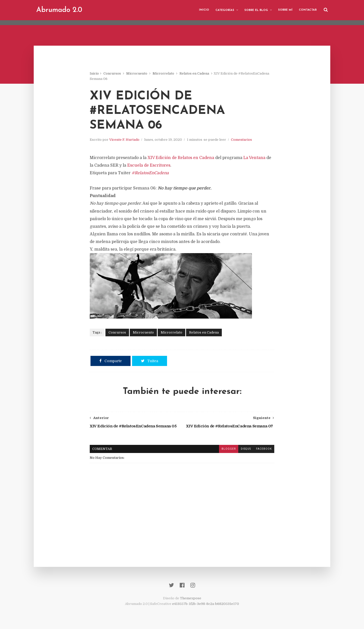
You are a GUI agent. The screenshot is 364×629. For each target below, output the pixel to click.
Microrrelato (163, 73)
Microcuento (137, 73)
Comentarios (241, 140)
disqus (246, 449)
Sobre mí (285, 10)
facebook (264, 449)
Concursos (112, 73)
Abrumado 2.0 (59, 10)
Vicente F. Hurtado (124, 140)
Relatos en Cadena (194, 73)
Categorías (225, 10)
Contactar (308, 10)
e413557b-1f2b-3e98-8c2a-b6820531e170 (206, 604)
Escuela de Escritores (149, 165)
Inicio (204, 10)
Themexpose (191, 598)
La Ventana (254, 158)
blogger (229, 449)
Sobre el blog (256, 10)
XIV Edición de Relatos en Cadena (181, 158)
